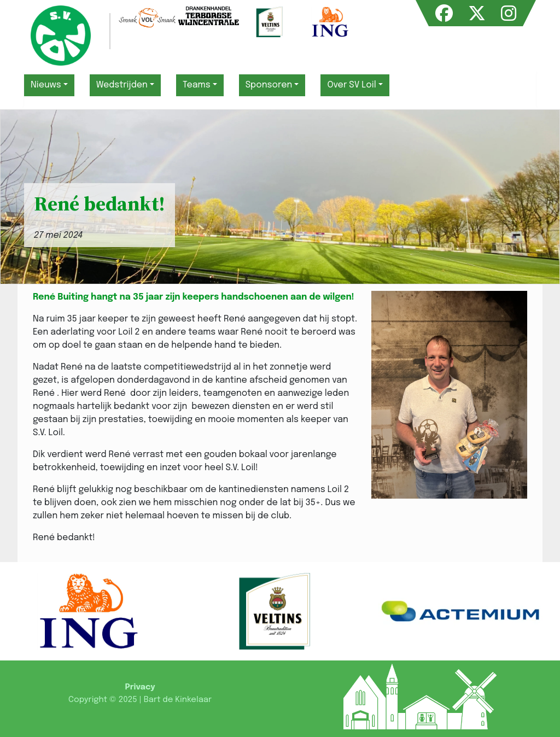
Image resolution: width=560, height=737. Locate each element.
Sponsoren (269, 85)
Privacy (140, 687)
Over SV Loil (351, 85)
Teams (197, 85)
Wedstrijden (122, 85)
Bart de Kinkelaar (178, 700)
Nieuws (46, 85)
